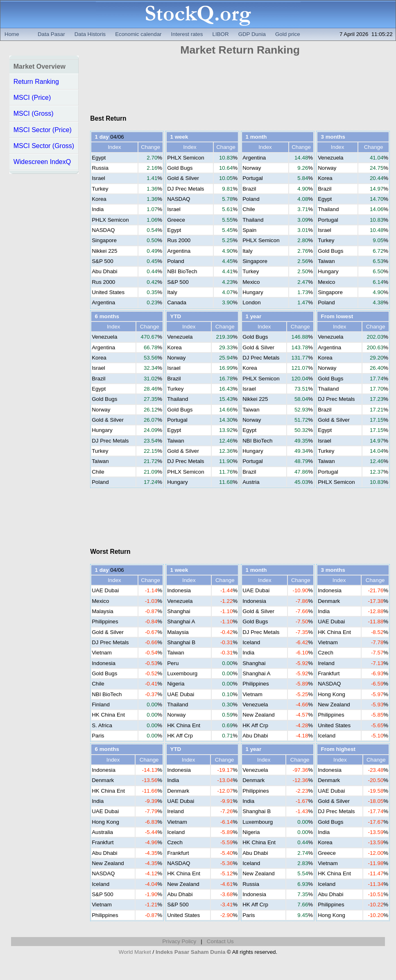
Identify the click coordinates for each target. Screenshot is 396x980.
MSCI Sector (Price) (43, 130)
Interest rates (187, 34)
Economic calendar (138, 34)
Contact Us (220, 941)
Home (12, 34)
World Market (135, 952)
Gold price (288, 34)
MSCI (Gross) (34, 114)
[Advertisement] (240, 87)
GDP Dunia (252, 34)
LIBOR (221, 34)
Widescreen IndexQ (42, 162)
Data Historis (90, 34)
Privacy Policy (179, 941)
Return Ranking (36, 82)
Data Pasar (51, 34)
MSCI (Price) (32, 98)
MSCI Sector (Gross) (44, 146)
